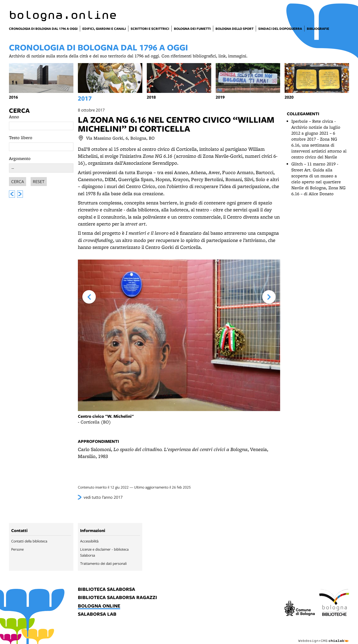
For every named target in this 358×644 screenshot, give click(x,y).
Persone (17, 549)
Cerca (19, 110)
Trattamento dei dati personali (103, 563)
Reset (39, 181)
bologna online (99, 606)
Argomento (20, 158)
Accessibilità (89, 541)
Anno (14, 117)
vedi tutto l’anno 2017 (103, 497)
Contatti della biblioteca (29, 541)
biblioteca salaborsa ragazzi (117, 598)
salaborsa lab (97, 614)
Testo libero (21, 137)
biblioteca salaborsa (106, 589)
